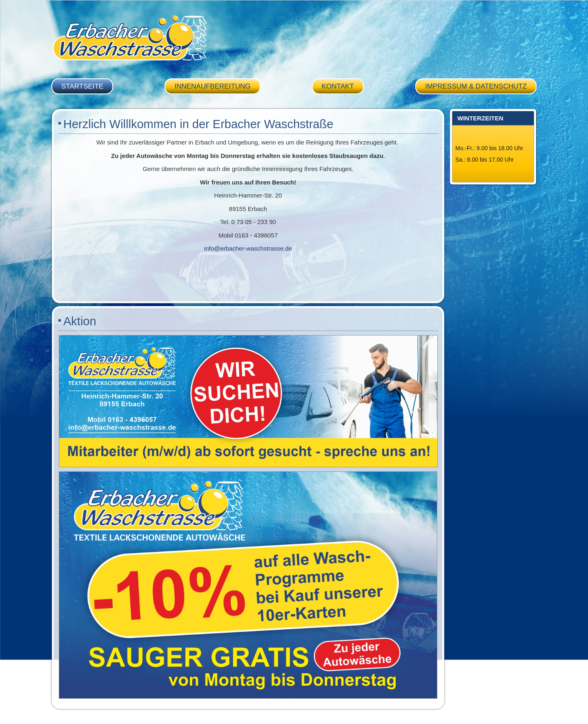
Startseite (82, 86)
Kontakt (338, 86)
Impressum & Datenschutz (476, 86)
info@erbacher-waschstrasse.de (248, 248)
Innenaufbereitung (212, 86)
